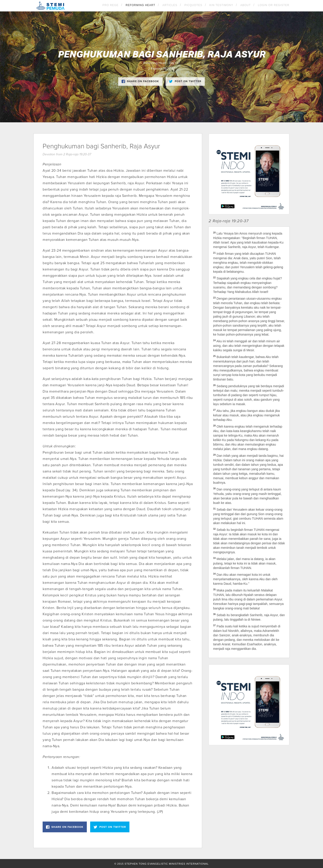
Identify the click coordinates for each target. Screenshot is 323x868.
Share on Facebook (140, 81)
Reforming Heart (140, 5)
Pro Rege (110, 5)
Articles (170, 5)
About (246, 5)
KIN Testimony (221, 5)
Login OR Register (274, 5)
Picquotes (193, 5)
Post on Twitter (185, 81)
